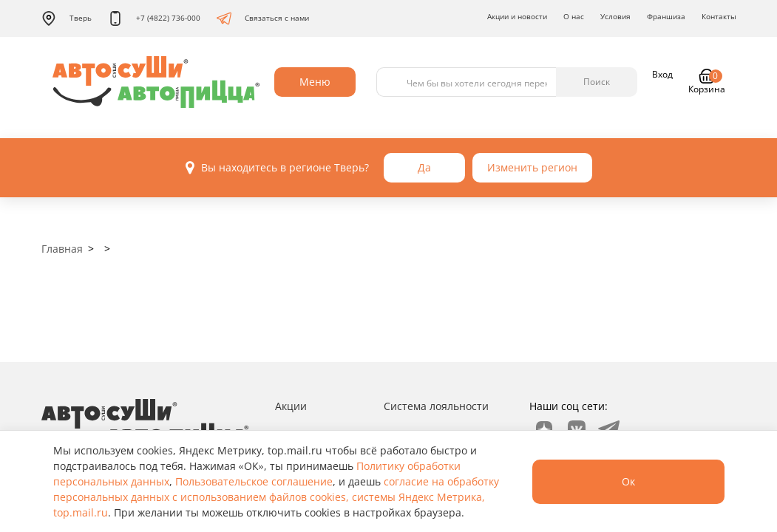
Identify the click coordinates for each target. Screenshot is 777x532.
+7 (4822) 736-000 (154, 18)
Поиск (597, 82)
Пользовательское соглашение (254, 481)
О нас (574, 16)
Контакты (719, 16)
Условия (615, 16)
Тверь (67, 18)
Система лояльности (436, 406)
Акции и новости (517, 16)
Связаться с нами (263, 18)
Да (424, 167)
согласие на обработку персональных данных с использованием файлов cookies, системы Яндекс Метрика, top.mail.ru (276, 497)
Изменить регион (532, 167)
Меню (315, 82)
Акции (291, 406)
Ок (628, 481)
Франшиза (666, 16)
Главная (62, 249)
